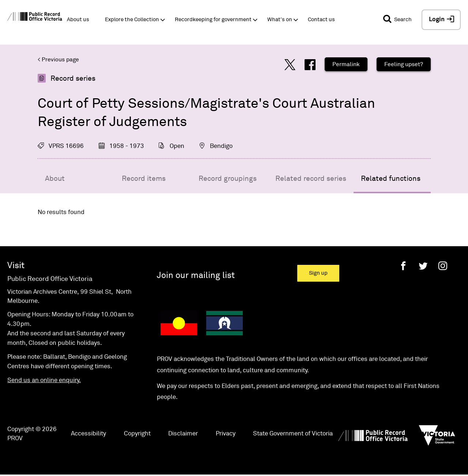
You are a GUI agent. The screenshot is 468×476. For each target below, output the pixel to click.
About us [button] (78, 20)
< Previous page (58, 60)
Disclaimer (183, 434)
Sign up (318, 273)
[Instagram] (443, 266)
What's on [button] (280, 20)
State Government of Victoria (293, 434)
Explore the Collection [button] (132, 20)
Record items (144, 179)
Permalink (346, 64)
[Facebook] (403, 266)
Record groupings (228, 179)
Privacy (226, 434)
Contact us (321, 20)
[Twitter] (423, 266)
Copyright (137, 434)
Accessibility (88, 434)
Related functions (391, 179)
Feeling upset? (404, 64)
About (55, 179)
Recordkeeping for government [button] (213, 20)
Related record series (311, 179)
